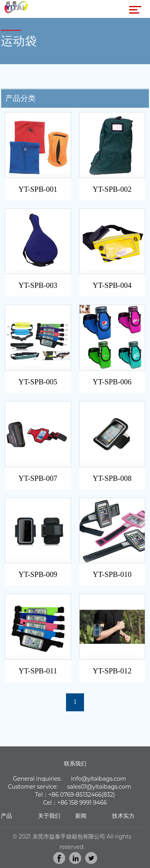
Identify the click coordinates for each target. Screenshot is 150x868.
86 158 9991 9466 (84, 803)
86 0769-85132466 (76, 795)
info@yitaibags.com (98, 779)
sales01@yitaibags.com (99, 787)
